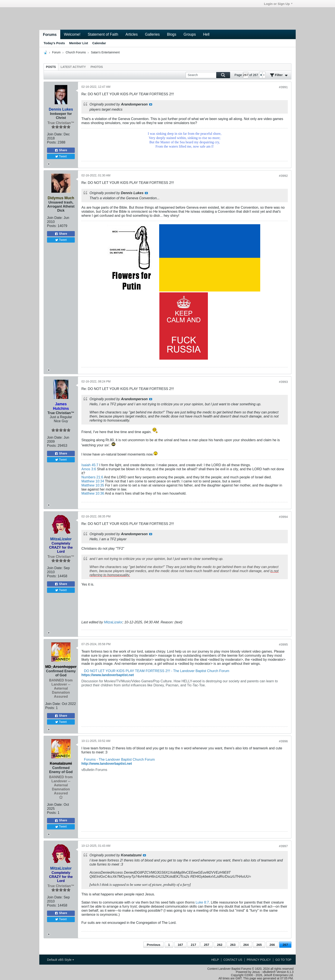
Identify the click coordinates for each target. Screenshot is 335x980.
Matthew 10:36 (93, 493)
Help (215, 960)
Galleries (152, 34)
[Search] (208, 75)
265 (259, 945)
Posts (51, 67)
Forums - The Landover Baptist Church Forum (119, 759)
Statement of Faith (103, 34)
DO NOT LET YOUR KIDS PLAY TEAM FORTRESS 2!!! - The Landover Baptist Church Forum (157, 671)
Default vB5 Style (60, 960)
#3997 (283, 846)
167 (180, 945)
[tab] (51, 67)
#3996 (283, 741)
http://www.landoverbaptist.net (107, 763)
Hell (206, 34)
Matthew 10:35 (93, 485)
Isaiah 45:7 (90, 465)
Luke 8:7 (202, 902)
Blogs (172, 34)
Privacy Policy (259, 960)
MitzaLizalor (113, 622)
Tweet (61, 156)
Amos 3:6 (89, 469)
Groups (190, 34)
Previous (154, 945)
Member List (79, 43)
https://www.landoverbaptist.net (108, 675)
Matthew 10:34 (93, 481)
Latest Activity (73, 67)
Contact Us (233, 960)
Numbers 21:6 (92, 477)
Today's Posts (54, 43)
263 (233, 945)
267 (285, 945)
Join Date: (55, 134)
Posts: (52, 142)
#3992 (283, 176)
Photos (97, 67)
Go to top (283, 960)
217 (193, 945)
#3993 (283, 382)
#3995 (283, 644)
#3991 (283, 87)
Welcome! (72, 34)
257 (206, 945)
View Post (151, 104)
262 (220, 945)
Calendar (99, 43)
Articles (132, 34)
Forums (50, 35)
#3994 (283, 517)
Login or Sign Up (278, 4)
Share (61, 150)
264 (246, 945)
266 (272, 945)
